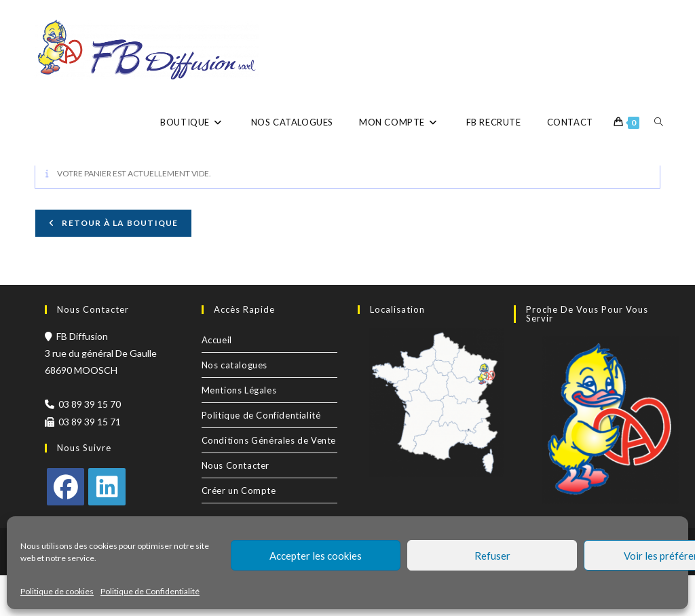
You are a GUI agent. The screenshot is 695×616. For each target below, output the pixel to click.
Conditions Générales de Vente (269, 481)
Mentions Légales (239, 431)
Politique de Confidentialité (150, 591)
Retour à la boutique (119, 264)
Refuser (492, 556)
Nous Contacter (236, 506)
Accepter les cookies (316, 556)
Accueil (217, 381)
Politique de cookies (57, 591)
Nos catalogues (234, 406)
